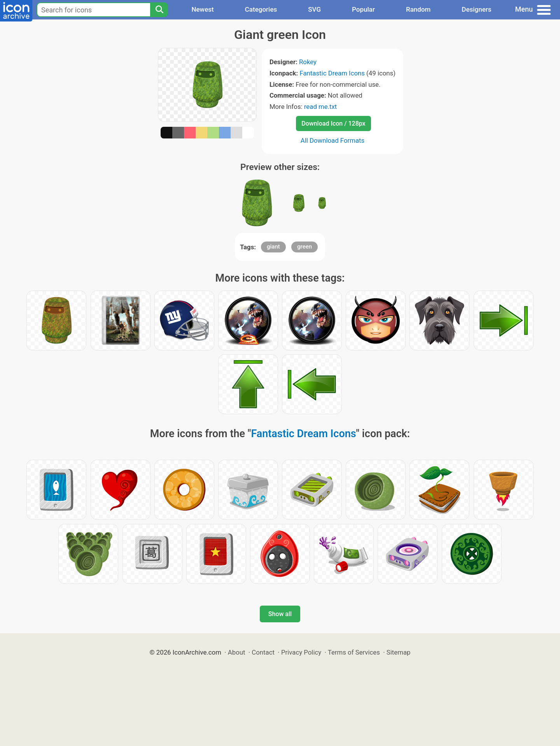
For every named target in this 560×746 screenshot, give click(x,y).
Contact (263, 652)
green (304, 247)
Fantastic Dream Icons (332, 73)
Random (418, 9)
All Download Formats (333, 140)
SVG (314, 9)
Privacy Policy (301, 652)
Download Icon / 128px (333, 123)
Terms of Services (354, 652)
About (237, 652)
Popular (363, 9)
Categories (261, 9)
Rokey (308, 62)
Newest (202, 9)
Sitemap (399, 652)
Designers (476, 9)
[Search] (159, 10)
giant (273, 247)
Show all (280, 614)
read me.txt (321, 107)
